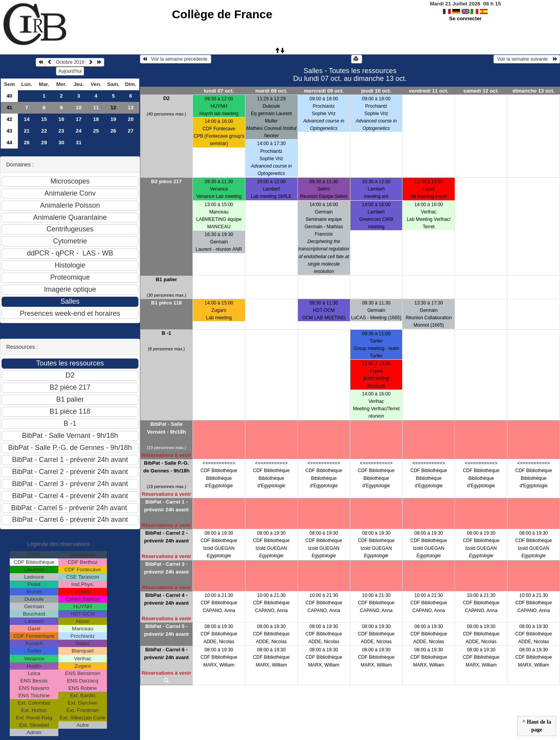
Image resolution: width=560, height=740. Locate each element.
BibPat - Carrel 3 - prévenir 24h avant (166, 568)
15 (44, 119)
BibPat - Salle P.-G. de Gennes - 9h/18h (166, 467)
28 (27, 143)
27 (130, 131)
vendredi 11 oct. (429, 91)
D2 (167, 98)
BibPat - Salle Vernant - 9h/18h (166, 428)
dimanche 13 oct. (534, 91)
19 (113, 119)
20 (130, 119)
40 (10, 96)
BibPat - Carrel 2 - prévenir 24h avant (166, 537)
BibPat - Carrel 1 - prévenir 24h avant (166, 506)
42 (10, 119)
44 (10, 143)
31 (79, 143)
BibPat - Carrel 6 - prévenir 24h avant (166, 653)
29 (44, 143)
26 (113, 131)
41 (10, 108)
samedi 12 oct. (481, 91)
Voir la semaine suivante (527, 59)
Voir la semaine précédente (176, 59)
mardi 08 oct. (271, 91)
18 (96, 119)
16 (61, 119)
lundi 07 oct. (219, 91)
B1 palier (166, 279)
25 (96, 131)
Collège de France (222, 14)
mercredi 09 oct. (324, 91)
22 (44, 131)
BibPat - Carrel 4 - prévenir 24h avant (166, 599)
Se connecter (465, 18)
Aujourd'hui (70, 71)
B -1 (167, 333)
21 (27, 131)
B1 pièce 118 (167, 303)
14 (27, 119)
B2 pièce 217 (167, 181)
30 (61, 143)
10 (79, 108)
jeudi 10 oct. (376, 91)
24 (79, 131)
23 (61, 131)
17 (79, 119)
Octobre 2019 (70, 62)
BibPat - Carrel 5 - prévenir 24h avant (166, 630)
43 (10, 131)
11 (96, 108)
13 (130, 108)
